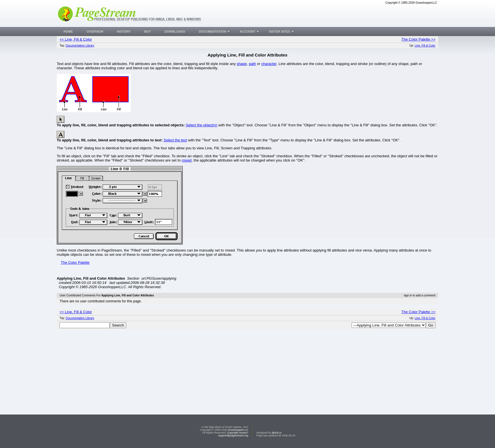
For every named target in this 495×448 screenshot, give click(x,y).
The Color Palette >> (418, 39)
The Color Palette (75, 262)
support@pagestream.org (233, 436)
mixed (187, 160)
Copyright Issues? (238, 433)
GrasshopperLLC (238, 430)
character (269, 64)
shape (242, 64)
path (252, 64)
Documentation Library (80, 46)
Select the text (175, 140)
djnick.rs (277, 433)
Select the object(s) (202, 125)
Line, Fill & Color (425, 46)
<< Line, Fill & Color (76, 39)
